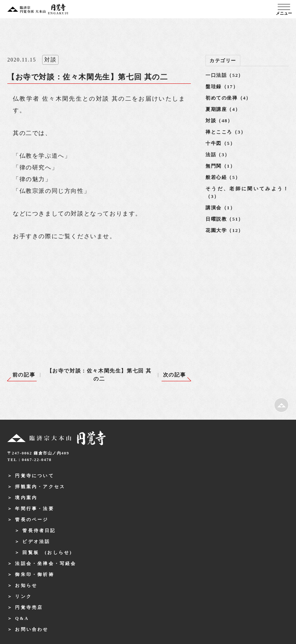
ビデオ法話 (36, 542)
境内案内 (26, 498)
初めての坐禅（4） (228, 98)
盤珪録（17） (222, 87)
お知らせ (26, 585)
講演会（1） (220, 208)
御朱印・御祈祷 (34, 574)
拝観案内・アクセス (40, 487)
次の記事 (174, 375)
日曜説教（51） (225, 219)
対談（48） (219, 121)
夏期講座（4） (223, 109)
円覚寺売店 (29, 607)
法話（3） (218, 155)
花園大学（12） (225, 230)
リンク (23, 596)
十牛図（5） (220, 143)
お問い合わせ (32, 629)
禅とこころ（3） (226, 132)
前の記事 (24, 375)
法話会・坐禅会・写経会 (46, 563)
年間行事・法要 (34, 509)
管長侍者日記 (39, 531)
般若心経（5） (223, 177)
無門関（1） (220, 166)
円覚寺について (34, 476)
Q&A (22, 618)
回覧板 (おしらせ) (47, 553)
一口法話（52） (225, 75)
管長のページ (32, 520)
